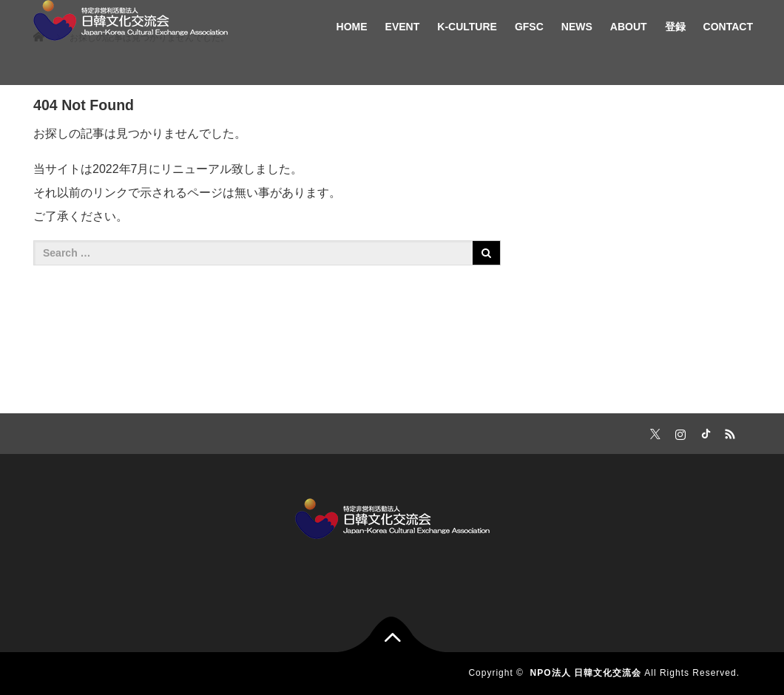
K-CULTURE (467, 27)
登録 (675, 27)
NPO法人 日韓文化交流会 (586, 673)
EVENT (403, 27)
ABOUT (629, 27)
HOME (352, 27)
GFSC (529, 27)
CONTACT (728, 27)
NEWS (577, 27)
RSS (729, 432)
